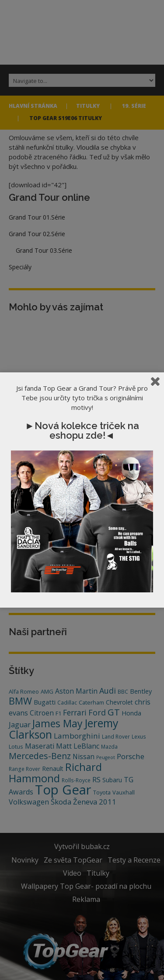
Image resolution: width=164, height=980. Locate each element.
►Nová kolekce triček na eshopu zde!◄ (82, 430)
